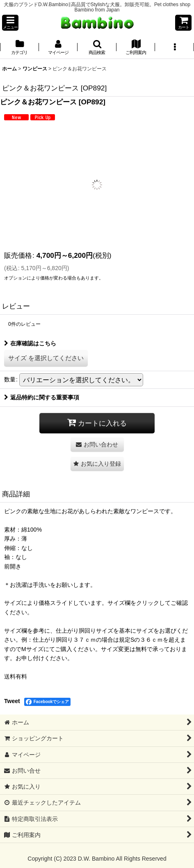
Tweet (12, 701)
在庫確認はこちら (30, 343)
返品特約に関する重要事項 (42, 397)
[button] (10, 23)
